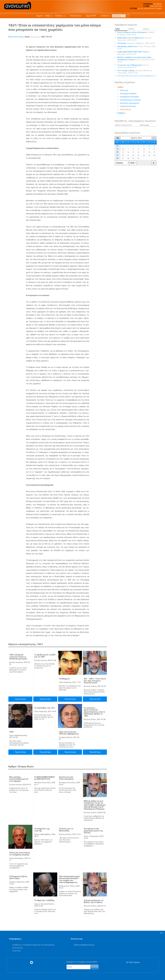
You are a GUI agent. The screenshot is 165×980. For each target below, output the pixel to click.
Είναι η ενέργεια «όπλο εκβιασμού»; (136, 33)
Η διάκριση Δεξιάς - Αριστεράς (19, 877)
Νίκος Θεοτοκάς (16, 37)
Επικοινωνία (74, 16)
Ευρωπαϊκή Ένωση (128, 106)
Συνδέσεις (104, 16)
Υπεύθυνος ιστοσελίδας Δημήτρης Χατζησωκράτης (34, 945)
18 (117, 158)
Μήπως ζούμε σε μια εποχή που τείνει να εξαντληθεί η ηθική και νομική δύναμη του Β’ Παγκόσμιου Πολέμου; (95, 805)
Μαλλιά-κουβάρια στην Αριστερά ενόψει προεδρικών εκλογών (136, 60)
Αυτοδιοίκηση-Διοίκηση (130, 100)
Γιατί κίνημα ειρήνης (135, 72)
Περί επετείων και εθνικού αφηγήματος (69, 733)
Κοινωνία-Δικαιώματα (130, 103)
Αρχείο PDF (90, 16)
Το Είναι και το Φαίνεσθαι (66, 830)
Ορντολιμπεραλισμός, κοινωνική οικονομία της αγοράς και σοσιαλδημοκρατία (70, 879)
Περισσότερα (20, 699)
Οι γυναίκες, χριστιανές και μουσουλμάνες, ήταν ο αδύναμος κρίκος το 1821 (94, 712)
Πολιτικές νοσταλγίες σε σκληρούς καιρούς (20, 854)
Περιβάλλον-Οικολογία (130, 97)
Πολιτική (124, 90)
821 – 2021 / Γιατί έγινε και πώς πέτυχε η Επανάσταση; (95, 681)
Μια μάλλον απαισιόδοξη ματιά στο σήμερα (19, 779)
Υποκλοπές (136, 43)
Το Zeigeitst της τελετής (42, 830)
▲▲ (161, 933)
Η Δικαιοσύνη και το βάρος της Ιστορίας (94, 901)
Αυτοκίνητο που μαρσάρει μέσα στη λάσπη (93, 831)
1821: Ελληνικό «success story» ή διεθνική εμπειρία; (18, 657)
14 (117, 146)
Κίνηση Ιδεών (126, 109)
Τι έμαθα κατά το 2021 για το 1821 (45, 656)
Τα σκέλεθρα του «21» (45, 708)
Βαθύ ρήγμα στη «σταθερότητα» (134, 39)
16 (117, 152)
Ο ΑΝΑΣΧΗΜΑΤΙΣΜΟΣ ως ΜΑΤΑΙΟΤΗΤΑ (45, 778)
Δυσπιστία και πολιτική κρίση (66, 778)
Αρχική (39, 16)
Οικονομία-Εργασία (128, 94)
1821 (12, 732)
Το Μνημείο (64, 679)
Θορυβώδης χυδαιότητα (137, 48)
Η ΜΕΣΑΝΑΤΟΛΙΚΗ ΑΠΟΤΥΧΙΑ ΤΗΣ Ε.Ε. (134, 53)
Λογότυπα (17, 951)
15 (117, 149)
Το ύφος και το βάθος (44, 900)
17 (117, 155)
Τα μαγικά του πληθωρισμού (133, 66)
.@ (84, 945)
